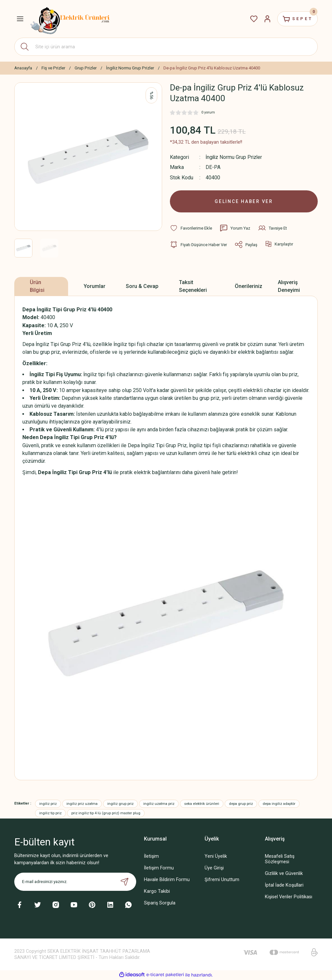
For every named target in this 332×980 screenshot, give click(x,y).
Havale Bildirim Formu (167, 880)
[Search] (166, 47)
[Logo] (70, 19)
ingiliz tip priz (50, 814)
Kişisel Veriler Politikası (289, 898)
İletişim (151, 857)
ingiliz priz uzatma (82, 804)
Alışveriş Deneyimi (289, 287)
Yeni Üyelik (216, 857)
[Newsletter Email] (75, 882)
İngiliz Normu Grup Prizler (235, 157)
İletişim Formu (159, 869)
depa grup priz (241, 804)
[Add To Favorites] (191, 229)
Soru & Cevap (142, 287)
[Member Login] (265, 19)
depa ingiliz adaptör (279, 804)
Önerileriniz (249, 287)
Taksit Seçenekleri (193, 287)
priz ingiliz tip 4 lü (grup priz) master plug (106, 814)
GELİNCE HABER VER (244, 202)
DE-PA (213, 167)
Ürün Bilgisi (37, 287)
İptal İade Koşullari (284, 886)
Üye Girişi (214, 869)
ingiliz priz (48, 804)
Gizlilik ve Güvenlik (284, 874)
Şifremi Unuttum (222, 880)
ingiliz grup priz (120, 804)
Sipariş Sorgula (160, 904)
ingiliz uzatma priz (159, 804)
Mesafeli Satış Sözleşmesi (280, 860)
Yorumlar (95, 287)
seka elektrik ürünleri (202, 804)
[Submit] (124, 882)
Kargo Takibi (157, 892)
